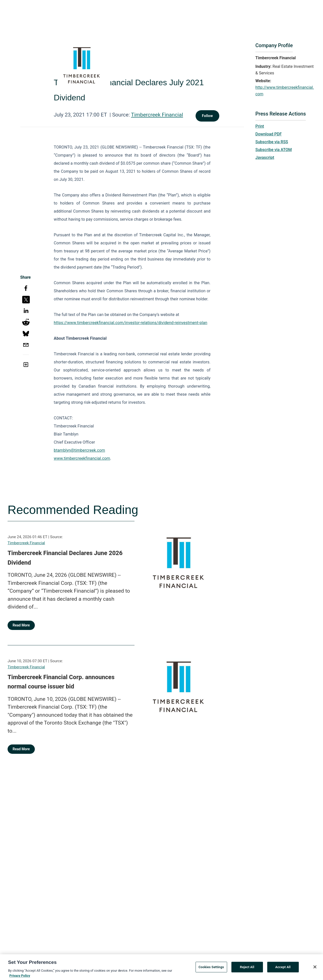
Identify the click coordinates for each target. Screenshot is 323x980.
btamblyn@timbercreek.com (79, 450)
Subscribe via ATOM (274, 150)
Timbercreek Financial (157, 115)
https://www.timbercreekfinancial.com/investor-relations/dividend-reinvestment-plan (130, 323)
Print (260, 126)
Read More (21, 625)
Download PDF (269, 134)
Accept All (283, 969)
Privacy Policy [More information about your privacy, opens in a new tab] (20, 977)
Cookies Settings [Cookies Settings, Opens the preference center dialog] (211, 969)
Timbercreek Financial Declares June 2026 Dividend (65, 558)
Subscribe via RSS (272, 142)
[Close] (315, 969)
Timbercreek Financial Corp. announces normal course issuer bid (61, 682)
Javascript (265, 157)
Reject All (247, 969)
